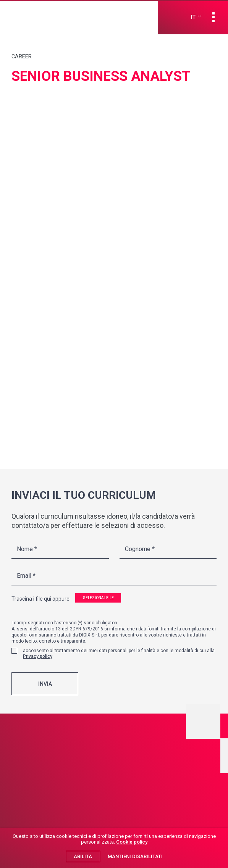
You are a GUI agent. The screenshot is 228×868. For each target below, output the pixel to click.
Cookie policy (132, 842)
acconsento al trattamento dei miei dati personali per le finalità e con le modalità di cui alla (119, 660)
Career (22, 56)
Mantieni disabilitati (135, 856)
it (193, 17)
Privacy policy (38, 663)
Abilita (83, 856)
